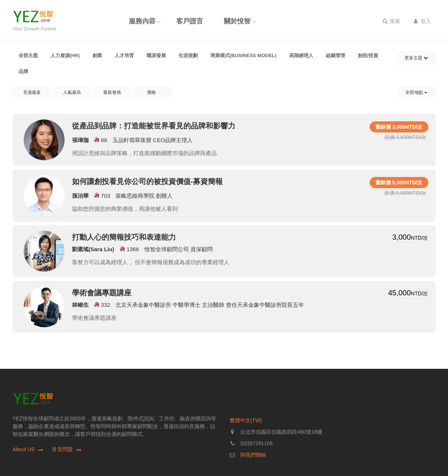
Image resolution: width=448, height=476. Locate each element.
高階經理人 (301, 55)
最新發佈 (112, 92)
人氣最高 (72, 92)
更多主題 (416, 58)
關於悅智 (237, 21)
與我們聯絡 (253, 455)
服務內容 (142, 21)
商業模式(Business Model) (243, 55)
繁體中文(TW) (246, 420)
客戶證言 (190, 21)
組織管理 (336, 55)
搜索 (391, 21)
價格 (152, 92)
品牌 (23, 71)
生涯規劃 (188, 55)
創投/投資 (368, 55)
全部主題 (28, 55)
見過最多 (32, 92)
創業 (97, 55)
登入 (423, 21)
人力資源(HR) (65, 55)
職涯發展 (156, 55)
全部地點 (416, 92)
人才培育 (124, 55)
